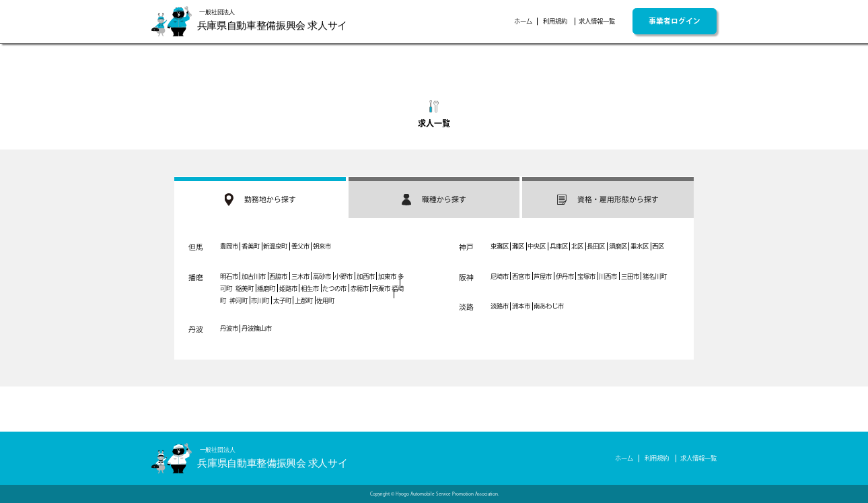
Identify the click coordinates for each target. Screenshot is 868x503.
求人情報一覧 (597, 21)
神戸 (466, 247)
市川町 (260, 301)
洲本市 (521, 306)
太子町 (282, 301)
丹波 (196, 329)
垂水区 (640, 246)
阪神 (466, 277)
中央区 (537, 246)
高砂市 (322, 276)
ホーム (523, 21)
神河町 (239, 301)
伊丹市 (565, 276)
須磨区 (618, 246)
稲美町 (245, 289)
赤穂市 (360, 289)
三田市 (630, 276)
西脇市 (278, 276)
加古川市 (254, 276)
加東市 (387, 276)
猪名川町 (655, 276)
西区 (658, 246)
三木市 (300, 276)
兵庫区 (559, 246)
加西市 (366, 276)
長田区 (596, 246)
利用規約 (555, 21)
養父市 (300, 246)
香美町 (251, 246)
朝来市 (322, 246)
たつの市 (334, 289)
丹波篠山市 (257, 328)
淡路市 (500, 306)
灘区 (518, 246)
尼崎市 (500, 276)
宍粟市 (381, 289)
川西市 (608, 276)
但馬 (196, 247)
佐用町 (325, 301)
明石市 (229, 276)
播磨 (196, 277)
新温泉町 (275, 246)
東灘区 (500, 246)
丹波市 (229, 328)
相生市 (310, 289)
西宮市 (521, 276)
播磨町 (266, 289)
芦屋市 (543, 276)
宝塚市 (586, 276)
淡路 (466, 307)
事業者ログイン (675, 21)
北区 (577, 246)
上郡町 (304, 301)
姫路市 (288, 289)
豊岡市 (229, 246)
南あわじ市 (549, 306)
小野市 (343, 276)
